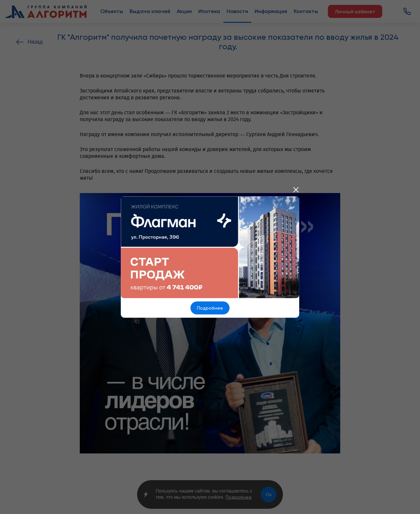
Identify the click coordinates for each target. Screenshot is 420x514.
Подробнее (210, 308)
